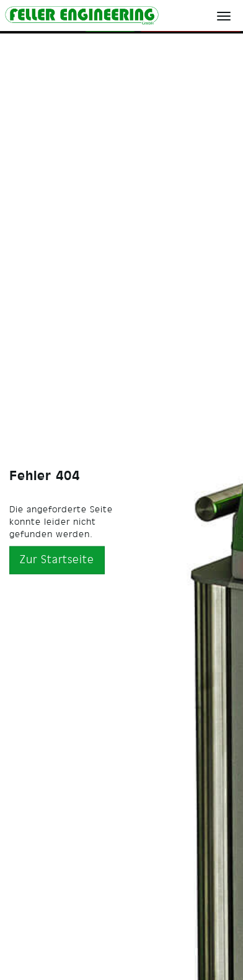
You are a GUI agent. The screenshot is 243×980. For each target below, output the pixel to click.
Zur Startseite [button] (57, 560)
